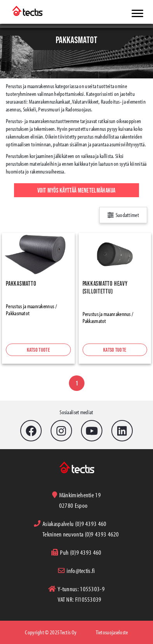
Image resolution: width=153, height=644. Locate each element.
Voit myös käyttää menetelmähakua (76, 190)
